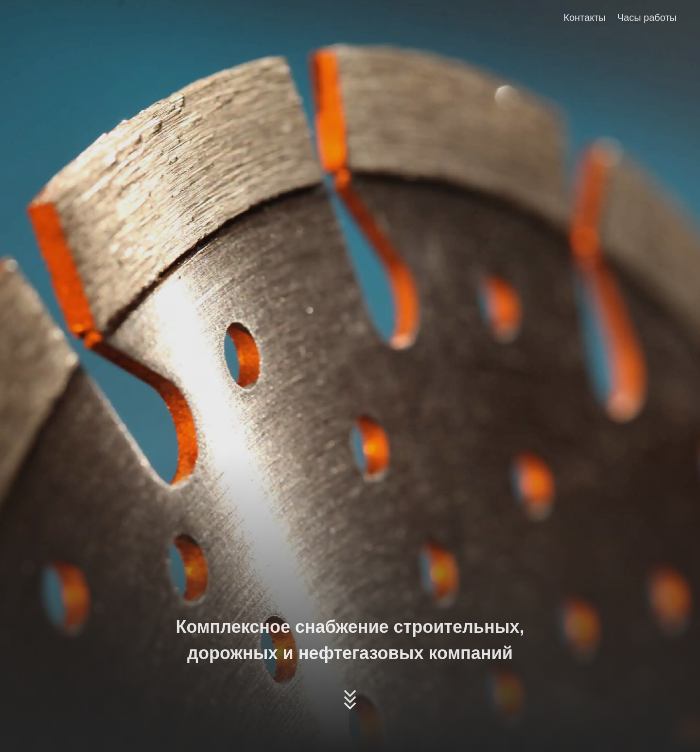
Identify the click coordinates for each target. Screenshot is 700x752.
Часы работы (647, 18)
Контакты (584, 18)
